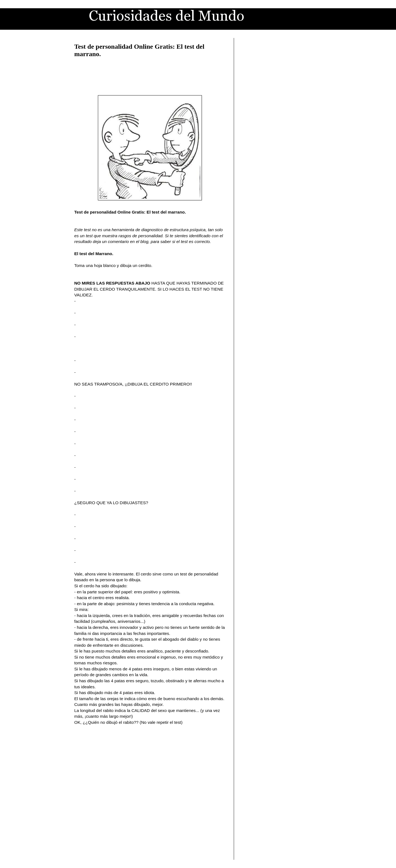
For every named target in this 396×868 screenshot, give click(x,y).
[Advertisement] (150, 75)
